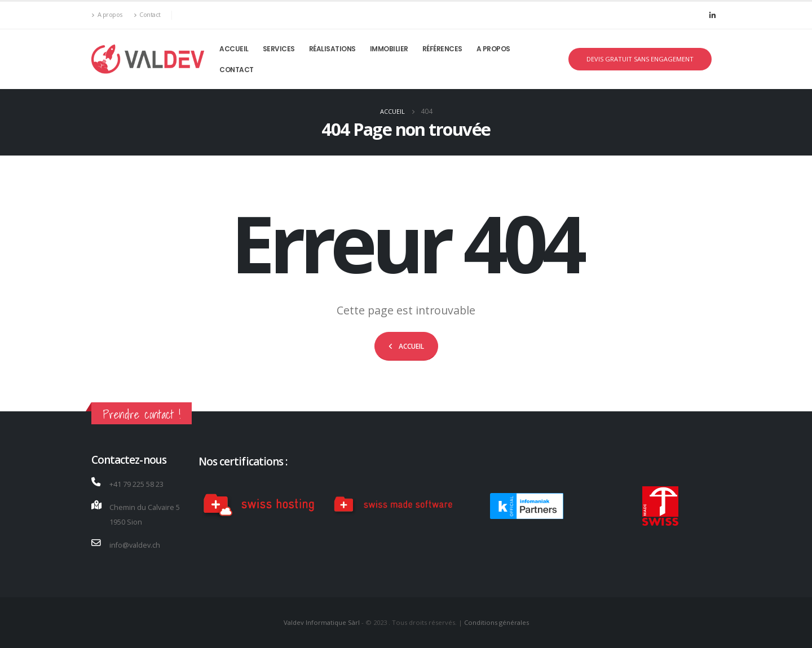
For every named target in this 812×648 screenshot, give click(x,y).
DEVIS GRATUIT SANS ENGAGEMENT (640, 59)
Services (279, 49)
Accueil (234, 49)
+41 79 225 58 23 (136, 484)
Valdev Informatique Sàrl (323, 622)
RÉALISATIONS (332, 49)
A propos (107, 15)
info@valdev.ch (135, 545)
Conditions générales (497, 622)
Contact (147, 15)
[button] (406, 346)
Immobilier (389, 49)
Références (442, 49)
